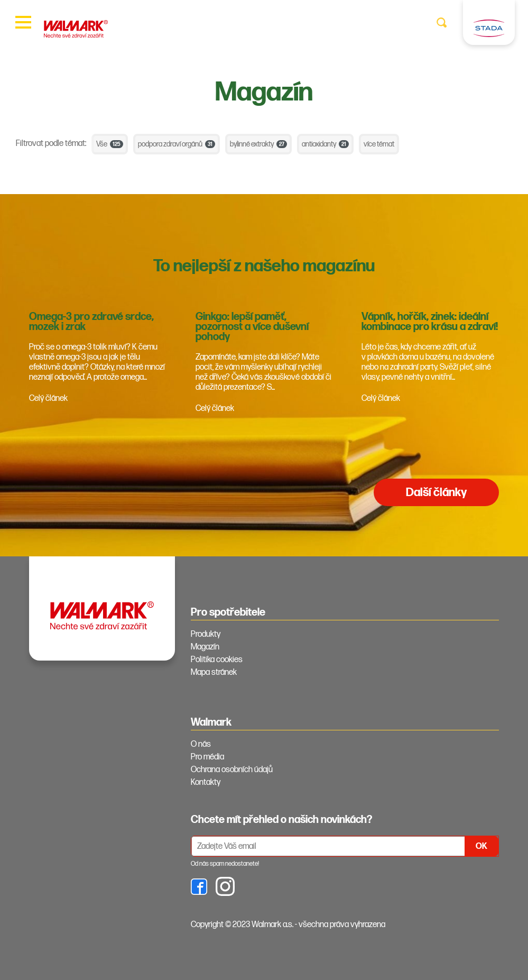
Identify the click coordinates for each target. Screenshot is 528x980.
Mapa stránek (214, 672)
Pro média (207, 757)
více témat (379, 144)
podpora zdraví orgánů (177, 144)
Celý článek (48, 399)
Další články (436, 493)
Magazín (205, 647)
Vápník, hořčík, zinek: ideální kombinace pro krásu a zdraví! (430, 322)
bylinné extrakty (258, 144)
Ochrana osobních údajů (232, 770)
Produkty (206, 634)
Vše (110, 144)
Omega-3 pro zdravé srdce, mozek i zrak (91, 322)
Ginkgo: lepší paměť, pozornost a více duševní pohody (252, 327)
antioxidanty (325, 144)
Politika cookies (217, 660)
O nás (201, 744)
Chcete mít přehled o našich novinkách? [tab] (281, 820)
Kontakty (206, 782)
